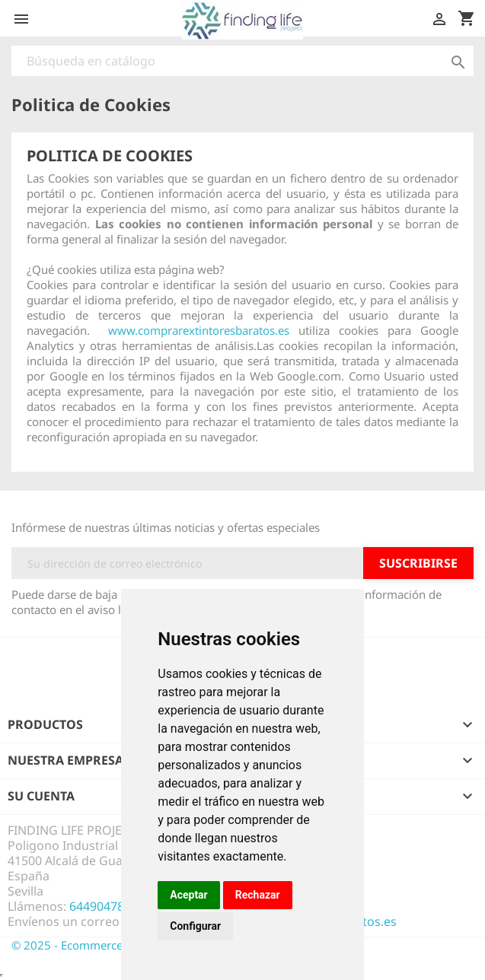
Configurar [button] (195, 926)
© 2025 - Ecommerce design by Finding (115, 945)
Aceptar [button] (189, 895)
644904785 (100, 906)
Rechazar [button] (258, 895)
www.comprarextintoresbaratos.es (199, 330)
